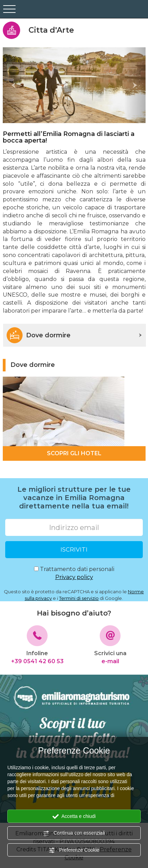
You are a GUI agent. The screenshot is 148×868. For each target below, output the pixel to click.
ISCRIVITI (74, 549)
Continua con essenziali (74, 833)
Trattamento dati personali (74, 574)
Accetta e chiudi (74, 817)
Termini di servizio (79, 598)
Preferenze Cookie (74, 850)
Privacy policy (74, 577)
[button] (14, 85)
